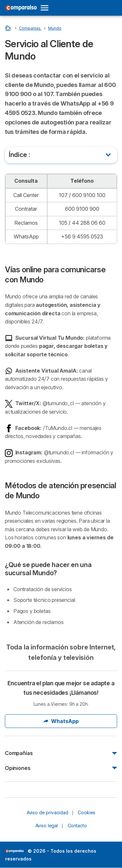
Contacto (77, 825)
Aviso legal (47, 825)
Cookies (87, 812)
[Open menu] (47, 8)
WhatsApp (61, 721)
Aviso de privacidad (47, 812)
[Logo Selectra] (21, 8)
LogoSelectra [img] (14, 851)
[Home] (9, 28)
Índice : (19, 155)
